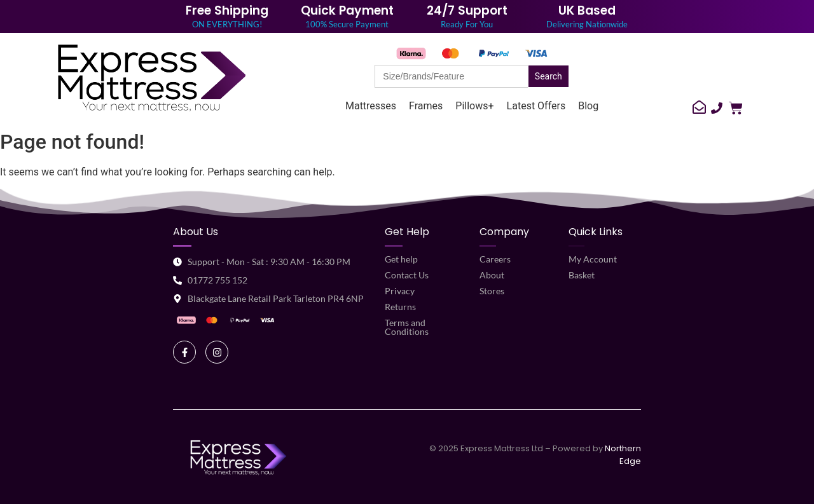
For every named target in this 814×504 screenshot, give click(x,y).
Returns (400, 307)
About (492, 275)
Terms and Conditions (407, 327)
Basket (582, 275)
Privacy (400, 291)
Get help (401, 259)
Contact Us (407, 275)
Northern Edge (623, 455)
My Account (593, 259)
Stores (492, 291)
